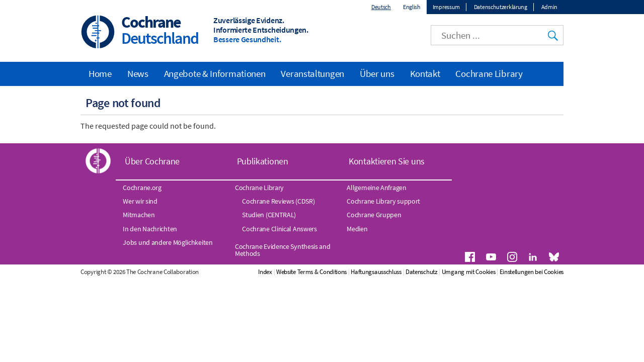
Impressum (446, 7)
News (138, 73)
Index (265, 272)
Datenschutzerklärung (501, 7)
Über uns (377, 73)
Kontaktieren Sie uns (387, 161)
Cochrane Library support (383, 201)
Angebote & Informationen (215, 73)
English (412, 7)
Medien (357, 229)
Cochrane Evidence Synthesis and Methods (283, 250)
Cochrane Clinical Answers (279, 229)
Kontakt (425, 73)
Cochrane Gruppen (374, 215)
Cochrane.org (142, 188)
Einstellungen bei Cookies (532, 272)
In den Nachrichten (150, 229)
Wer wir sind (140, 201)
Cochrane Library (489, 73)
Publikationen (263, 161)
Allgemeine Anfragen (376, 188)
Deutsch (381, 7)
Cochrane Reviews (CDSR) (278, 201)
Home (100, 73)
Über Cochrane (152, 161)
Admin (550, 7)
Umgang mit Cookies (469, 272)
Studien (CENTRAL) (269, 215)
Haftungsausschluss (376, 272)
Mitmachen (139, 215)
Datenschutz (422, 272)
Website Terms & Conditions (311, 272)
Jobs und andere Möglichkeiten (168, 242)
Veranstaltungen (312, 73)
